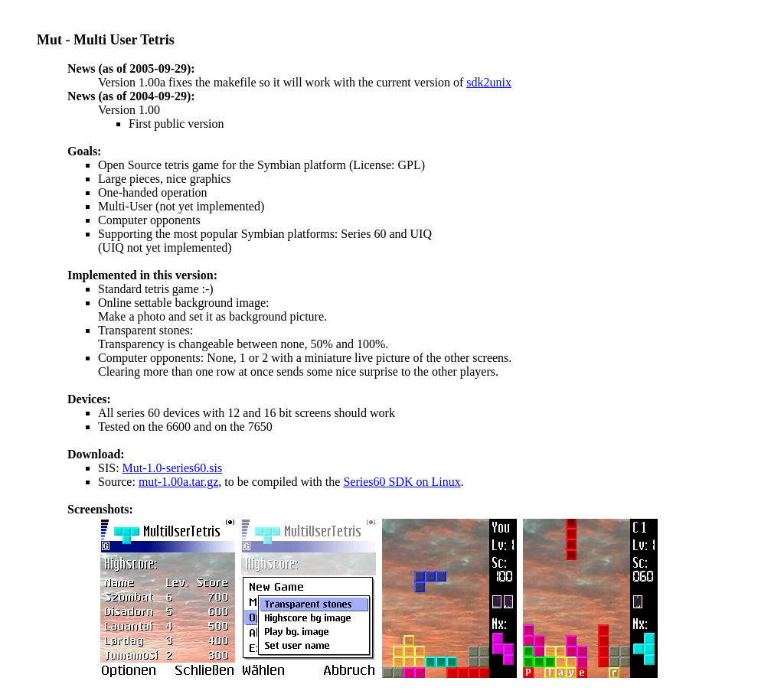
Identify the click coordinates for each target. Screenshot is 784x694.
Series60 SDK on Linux (402, 482)
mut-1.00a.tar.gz (178, 482)
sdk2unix (489, 82)
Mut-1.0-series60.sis (173, 468)
